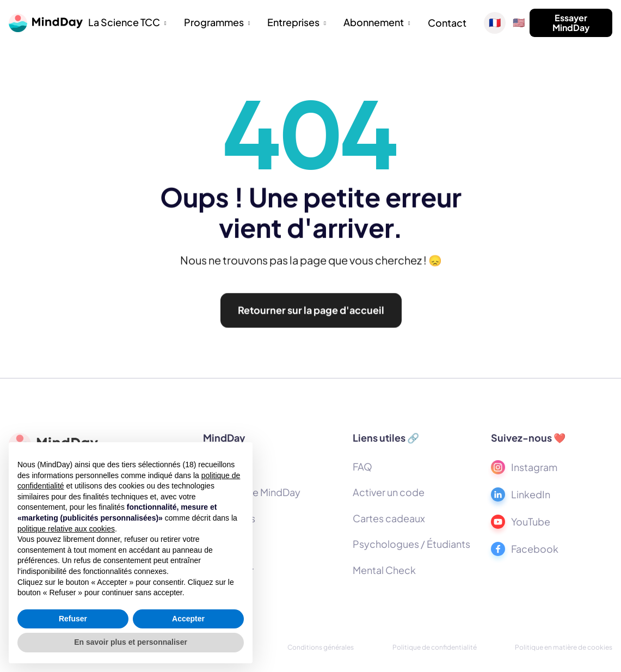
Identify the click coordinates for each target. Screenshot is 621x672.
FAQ (362, 466)
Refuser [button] (73, 619)
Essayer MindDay (571, 23)
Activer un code (389, 492)
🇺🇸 (519, 23)
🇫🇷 (495, 23)
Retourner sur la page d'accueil (310, 314)
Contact (447, 23)
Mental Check (384, 570)
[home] (46, 23)
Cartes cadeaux (389, 518)
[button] (127, 23)
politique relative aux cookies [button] (66, 529)
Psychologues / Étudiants (411, 544)
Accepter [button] (188, 619)
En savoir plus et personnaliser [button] (131, 642)
